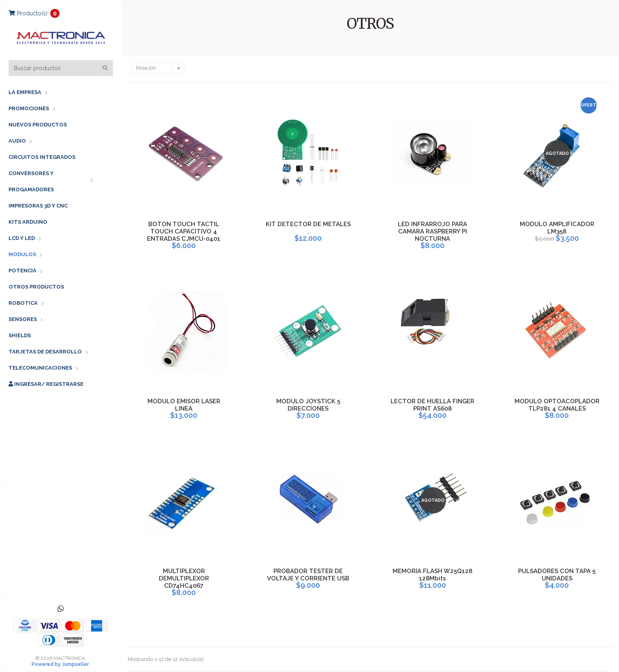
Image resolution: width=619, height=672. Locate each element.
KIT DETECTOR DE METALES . (308, 228)
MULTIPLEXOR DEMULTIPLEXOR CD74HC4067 (184, 578)
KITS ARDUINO (28, 222)
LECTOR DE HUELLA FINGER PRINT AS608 (432, 405)
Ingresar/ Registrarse (46, 384)
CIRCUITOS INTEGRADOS (42, 157)
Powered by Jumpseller (60, 664)
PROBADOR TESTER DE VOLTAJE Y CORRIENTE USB (308, 575)
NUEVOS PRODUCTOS (38, 125)
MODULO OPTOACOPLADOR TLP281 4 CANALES (557, 405)
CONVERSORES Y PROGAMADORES (31, 181)
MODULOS (22, 254)
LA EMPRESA (25, 92)
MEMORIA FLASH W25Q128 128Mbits (432, 575)
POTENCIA (22, 271)
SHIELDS (20, 335)
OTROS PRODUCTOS (36, 287)
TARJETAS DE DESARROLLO (45, 352)
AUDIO (17, 141)
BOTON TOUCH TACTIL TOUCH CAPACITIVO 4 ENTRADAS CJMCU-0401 (184, 231)
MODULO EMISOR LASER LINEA (184, 405)
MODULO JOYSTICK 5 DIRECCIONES (308, 405)
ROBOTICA (23, 303)
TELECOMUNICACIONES (40, 368)
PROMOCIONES (29, 108)
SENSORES (23, 319)
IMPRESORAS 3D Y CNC (38, 206)
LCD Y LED (22, 238)
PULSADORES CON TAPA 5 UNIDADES (557, 575)
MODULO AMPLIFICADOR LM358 (557, 228)
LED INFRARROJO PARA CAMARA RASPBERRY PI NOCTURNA (432, 231)
